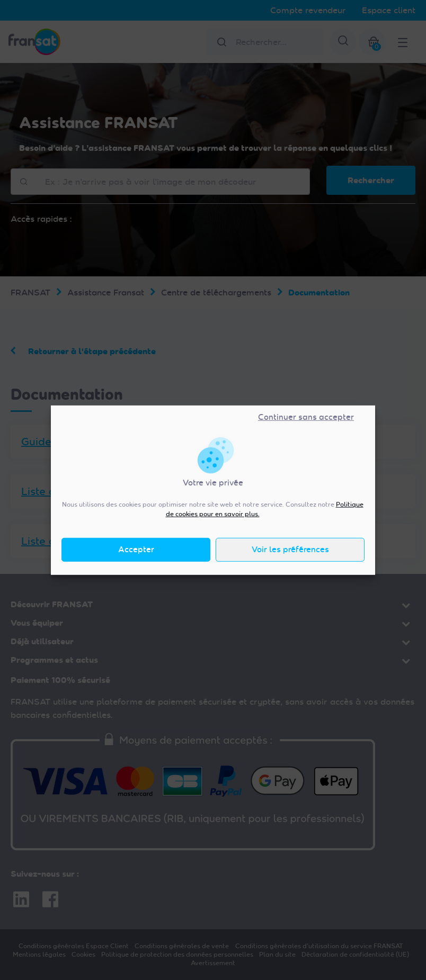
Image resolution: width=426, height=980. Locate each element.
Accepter (136, 550)
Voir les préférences (290, 550)
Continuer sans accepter (306, 417)
